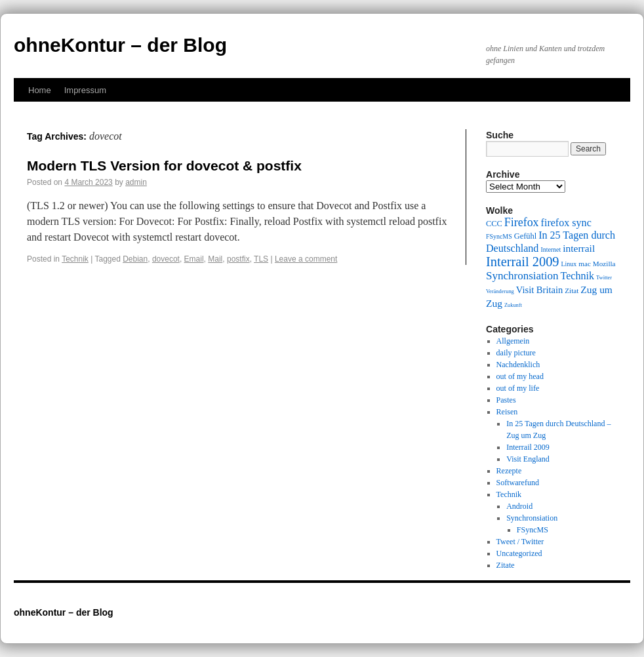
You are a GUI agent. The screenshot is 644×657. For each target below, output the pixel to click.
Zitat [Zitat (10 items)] (572, 290)
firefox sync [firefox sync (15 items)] (566, 223)
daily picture (516, 353)
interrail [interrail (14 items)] (579, 248)
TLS (261, 259)
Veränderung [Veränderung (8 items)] (500, 291)
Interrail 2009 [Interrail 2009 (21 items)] (523, 262)
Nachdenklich (518, 365)
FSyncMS (533, 530)
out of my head (520, 376)
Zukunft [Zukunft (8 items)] (513, 305)
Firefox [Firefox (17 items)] (522, 222)
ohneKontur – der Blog (120, 45)
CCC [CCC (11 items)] (494, 224)
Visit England (528, 459)
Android (519, 506)
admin (136, 182)
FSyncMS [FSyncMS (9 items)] (499, 236)
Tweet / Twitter (520, 542)
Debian (135, 259)
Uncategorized (519, 553)
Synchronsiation (532, 518)
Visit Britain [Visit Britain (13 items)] (539, 290)
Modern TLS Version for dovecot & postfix (164, 166)
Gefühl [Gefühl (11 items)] (525, 236)
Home (40, 90)
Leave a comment (306, 259)
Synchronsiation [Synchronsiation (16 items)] (522, 276)
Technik (75, 259)
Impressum (85, 90)
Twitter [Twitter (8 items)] (604, 278)
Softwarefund (518, 483)
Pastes (506, 400)
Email (194, 259)
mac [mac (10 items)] (585, 264)
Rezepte (509, 471)
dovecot (166, 259)
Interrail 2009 (528, 447)
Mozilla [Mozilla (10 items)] (604, 264)
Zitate (506, 565)
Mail (215, 259)
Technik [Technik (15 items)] (578, 276)
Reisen (507, 412)
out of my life (518, 388)
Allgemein (513, 341)
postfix (238, 259)
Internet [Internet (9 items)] (551, 249)
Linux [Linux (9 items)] (569, 264)
